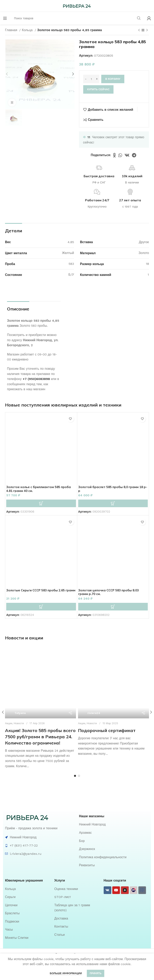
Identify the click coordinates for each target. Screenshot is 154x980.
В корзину (113, 79)
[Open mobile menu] (5, 18)
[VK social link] (127, 155)
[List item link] (114, 801)
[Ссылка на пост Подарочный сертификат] (113, 674)
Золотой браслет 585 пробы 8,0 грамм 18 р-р (112, 489)
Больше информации (66, 973)
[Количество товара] (91, 79)
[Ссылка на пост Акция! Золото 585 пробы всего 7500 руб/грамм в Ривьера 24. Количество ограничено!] (41, 671)
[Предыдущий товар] (139, 30)
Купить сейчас (98, 89)
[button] (41, 503)
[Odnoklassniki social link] (114, 155)
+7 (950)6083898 (36, 379)
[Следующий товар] (147, 30)
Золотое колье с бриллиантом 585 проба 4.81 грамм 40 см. (40, 489)
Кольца (28, 30)
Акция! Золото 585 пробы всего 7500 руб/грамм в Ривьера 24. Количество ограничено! (40, 713)
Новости (19, 700)
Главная (12, 30)
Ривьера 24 (64, 931)
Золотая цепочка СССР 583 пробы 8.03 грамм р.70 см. (110, 592)
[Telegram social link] (134, 155)
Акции (82, 705)
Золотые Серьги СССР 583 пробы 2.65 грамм (37, 592)
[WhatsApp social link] (120, 155)
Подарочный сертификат (107, 713)
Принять (96, 973)
